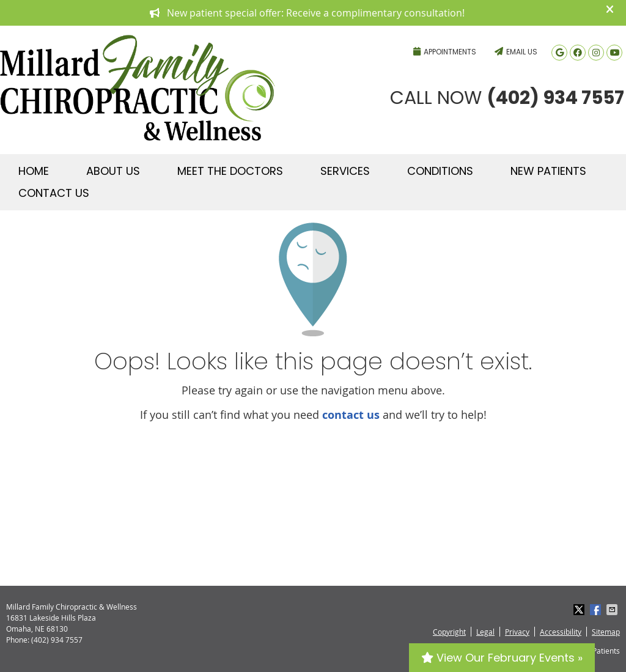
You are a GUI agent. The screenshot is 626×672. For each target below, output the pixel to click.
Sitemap (606, 632)
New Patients (548, 171)
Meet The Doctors (230, 171)
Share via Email (613, 610)
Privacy (517, 632)
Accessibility (561, 632)
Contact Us (54, 193)
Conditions (440, 171)
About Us (113, 171)
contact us (351, 415)
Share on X (580, 610)
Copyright (449, 632)
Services (345, 171)
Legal (485, 632)
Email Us (516, 52)
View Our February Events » (502, 658)
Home (34, 171)
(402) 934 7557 (342, 34)
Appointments (445, 52)
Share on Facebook (597, 610)
